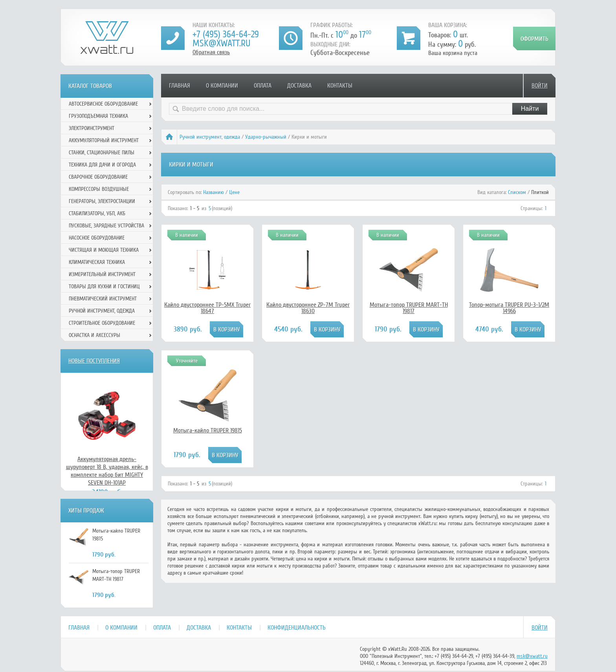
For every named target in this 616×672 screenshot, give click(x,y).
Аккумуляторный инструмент (104, 140)
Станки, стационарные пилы (102, 153)
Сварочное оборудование (98, 177)
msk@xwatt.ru (221, 43)
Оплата (263, 86)
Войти (540, 86)
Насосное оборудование (97, 238)
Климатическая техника (97, 262)
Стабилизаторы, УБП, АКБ (97, 213)
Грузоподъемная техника (98, 116)
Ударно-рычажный (266, 137)
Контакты (340, 86)
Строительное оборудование (102, 323)
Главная (180, 86)
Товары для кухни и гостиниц (104, 287)
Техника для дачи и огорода (102, 165)
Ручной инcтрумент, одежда (210, 137)
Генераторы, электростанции (102, 201)
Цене (234, 192)
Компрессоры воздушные (99, 189)
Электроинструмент (92, 128)
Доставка (299, 86)
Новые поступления (94, 361)
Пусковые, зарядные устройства (106, 226)
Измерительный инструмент (102, 274)
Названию (214, 192)
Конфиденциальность (297, 628)
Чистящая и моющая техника (104, 250)
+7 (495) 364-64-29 (226, 34)
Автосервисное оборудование (103, 104)
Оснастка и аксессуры (94, 335)
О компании (222, 86)
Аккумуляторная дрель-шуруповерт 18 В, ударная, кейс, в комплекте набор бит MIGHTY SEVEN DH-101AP (107, 471)
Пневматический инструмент (103, 299)
